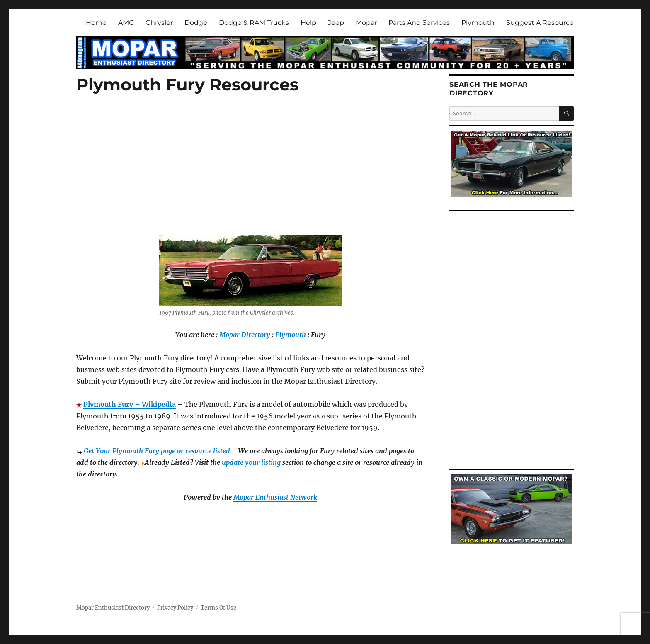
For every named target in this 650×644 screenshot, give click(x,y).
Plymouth (478, 23)
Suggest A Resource (540, 23)
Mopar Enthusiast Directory (113, 608)
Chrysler (159, 23)
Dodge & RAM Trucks (254, 23)
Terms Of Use (218, 608)
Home (96, 23)
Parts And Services (419, 23)
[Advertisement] (252, 174)
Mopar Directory (245, 335)
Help (308, 23)
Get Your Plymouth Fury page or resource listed (157, 451)
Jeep (336, 23)
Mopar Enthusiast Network (275, 497)
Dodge (196, 23)
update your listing (251, 462)
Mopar (366, 23)
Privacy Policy (175, 608)
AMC (126, 23)
